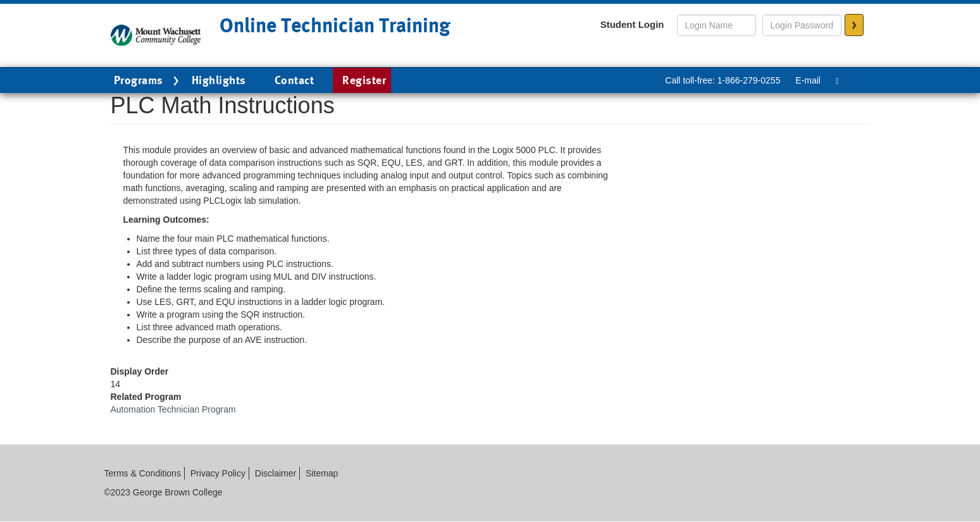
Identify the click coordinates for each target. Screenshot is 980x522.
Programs (148, 81)
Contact (295, 80)
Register (364, 80)
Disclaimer (276, 473)
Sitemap (322, 473)
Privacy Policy (218, 473)
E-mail (808, 80)
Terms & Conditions (143, 473)
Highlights (219, 80)
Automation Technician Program (173, 409)
